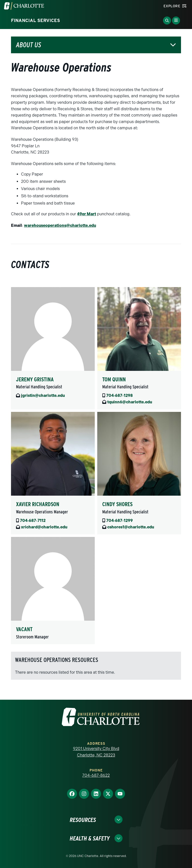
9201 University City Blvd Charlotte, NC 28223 (96, 752)
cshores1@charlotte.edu (131, 527)
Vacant (24, 629)
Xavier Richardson (38, 504)
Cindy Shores (117, 504)
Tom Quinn (114, 379)
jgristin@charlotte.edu (43, 395)
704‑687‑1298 (119, 395)
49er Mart (86, 214)
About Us (28, 45)
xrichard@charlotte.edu (44, 527)
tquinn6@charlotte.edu (130, 402)
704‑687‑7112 (33, 521)
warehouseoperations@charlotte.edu (60, 225)
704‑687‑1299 (119, 521)
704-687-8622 (96, 775)
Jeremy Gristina (35, 379)
